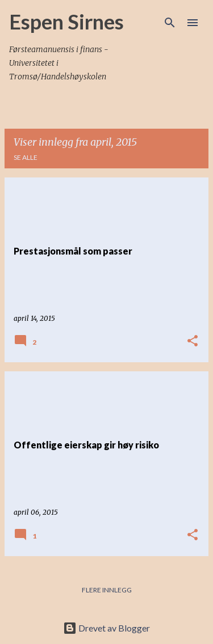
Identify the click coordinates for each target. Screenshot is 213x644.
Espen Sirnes (66, 22)
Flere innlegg (107, 590)
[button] (193, 341)
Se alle (26, 157)
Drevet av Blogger (106, 628)
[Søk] (170, 23)
